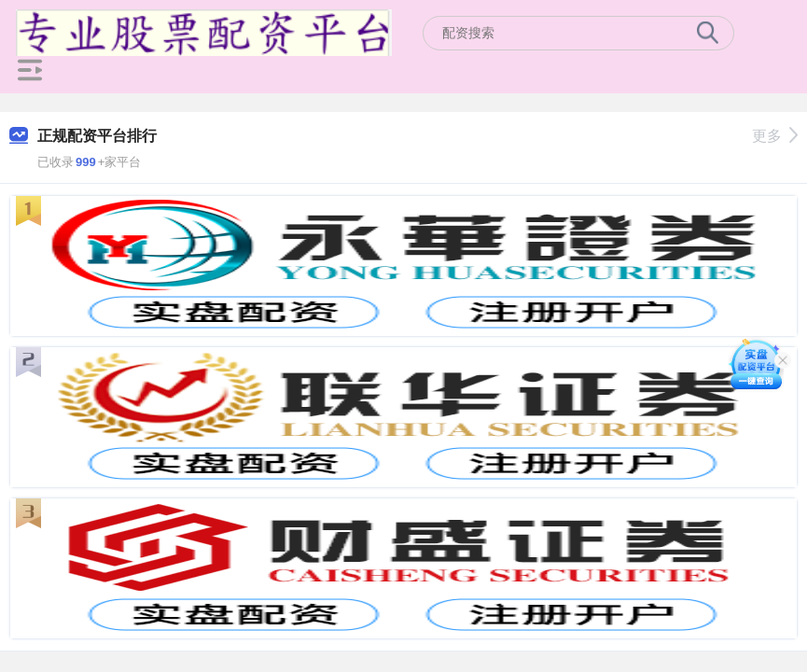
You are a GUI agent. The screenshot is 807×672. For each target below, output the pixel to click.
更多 (775, 136)
